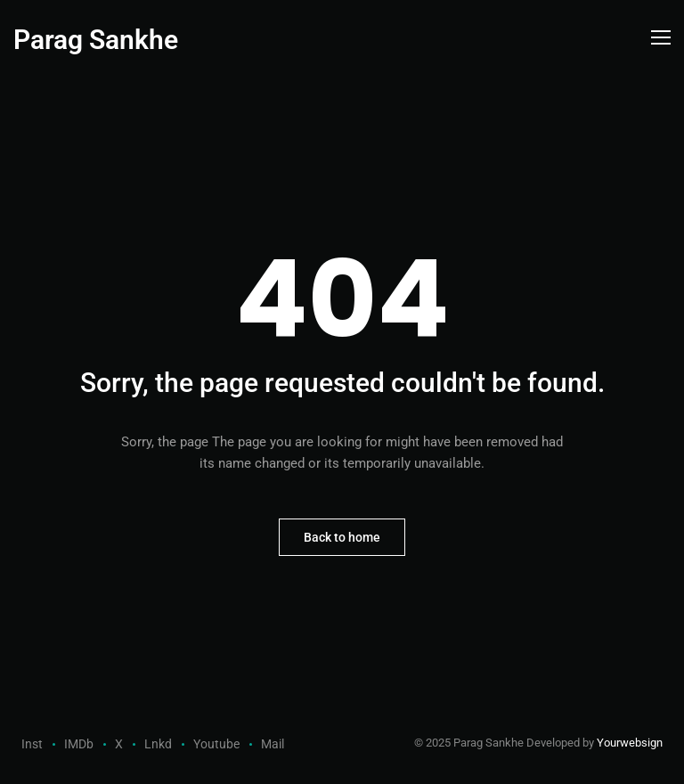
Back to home (342, 537)
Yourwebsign (630, 743)
